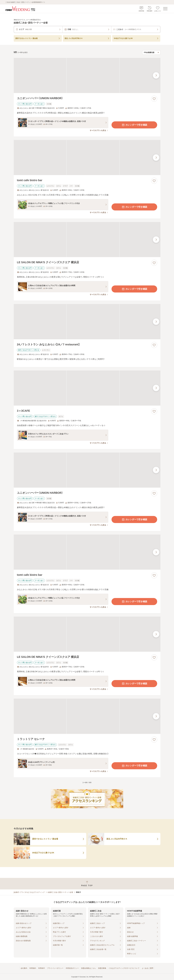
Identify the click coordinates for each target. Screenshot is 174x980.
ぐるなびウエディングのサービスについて (124, 968)
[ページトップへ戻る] (87, 884)
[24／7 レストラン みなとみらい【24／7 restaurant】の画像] (87, 322)
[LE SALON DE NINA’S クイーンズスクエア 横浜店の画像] (87, 240)
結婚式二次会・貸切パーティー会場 (60, 892)
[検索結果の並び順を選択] (151, 52)
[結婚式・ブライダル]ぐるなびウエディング (29, 892)
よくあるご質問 (148, 968)
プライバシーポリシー (55, 968)
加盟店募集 (102, 968)
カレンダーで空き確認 (134, 125)
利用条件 (42, 968)
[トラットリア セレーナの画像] (87, 716)
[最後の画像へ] (156, 75)
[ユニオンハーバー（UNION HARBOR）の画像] (87, 75)
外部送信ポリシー (72, 968)
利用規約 (33, 968)
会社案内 (24, 968)
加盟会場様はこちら (88, 968)
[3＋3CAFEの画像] (87, 388)
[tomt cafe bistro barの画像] (87, 158)
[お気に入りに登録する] (154, 99)
